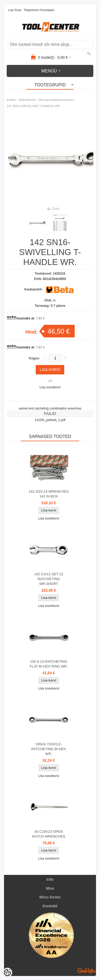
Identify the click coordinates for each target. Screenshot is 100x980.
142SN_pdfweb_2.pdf (50, 420)
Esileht (11, 100)
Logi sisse (15, 10)
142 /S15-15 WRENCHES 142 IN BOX (49, 494)
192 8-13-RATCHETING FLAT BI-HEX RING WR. (49, 664)
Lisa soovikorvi (50, 387)
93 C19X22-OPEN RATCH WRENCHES (49, 834)
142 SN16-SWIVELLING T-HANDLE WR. (34, 106)
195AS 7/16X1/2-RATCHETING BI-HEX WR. (49, 749)
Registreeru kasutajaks (39, 10)
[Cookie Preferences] (7, 972)
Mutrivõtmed (27, 100)
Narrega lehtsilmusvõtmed (56, 100)
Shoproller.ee (87, 971)
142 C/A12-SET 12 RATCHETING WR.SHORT (49, 579)
